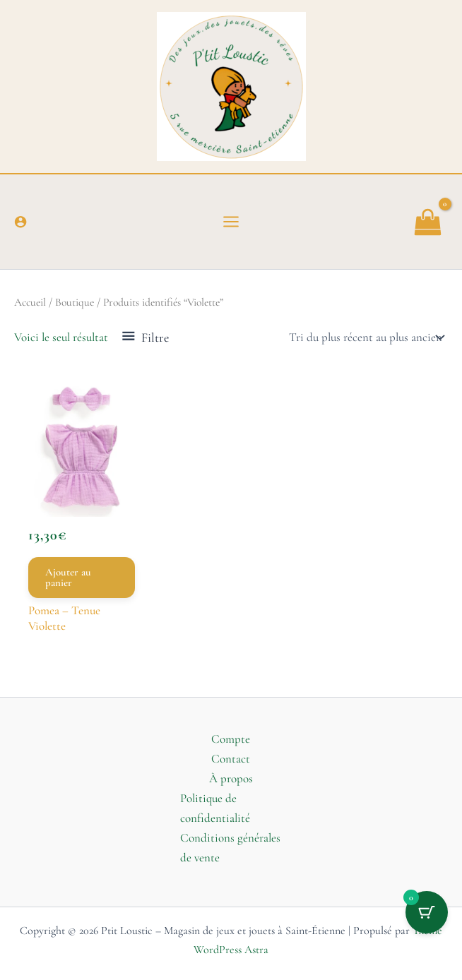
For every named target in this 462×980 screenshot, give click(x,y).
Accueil (30, 302)
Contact (231, 759)
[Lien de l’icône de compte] (20, 222)
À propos (231, 778)
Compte (231, 739)
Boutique (75, 302)
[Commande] (365, 337)
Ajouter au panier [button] (68, 577)
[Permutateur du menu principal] (231, 222)
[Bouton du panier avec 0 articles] (427, 912)
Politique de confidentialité (215, 808)
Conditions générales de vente (230, 848)
